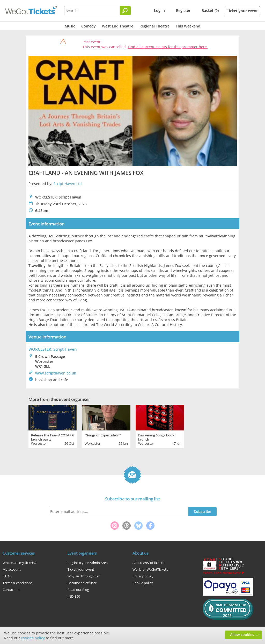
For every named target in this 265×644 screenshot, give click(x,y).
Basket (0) (210, 10)
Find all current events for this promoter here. (168, 47)
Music (70, 26)
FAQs (7, 576)
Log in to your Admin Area (88, 563)
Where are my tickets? (20, 563)
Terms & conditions (17, 583)
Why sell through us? (84, 576)
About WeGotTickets (148, 563)
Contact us (11, 590)
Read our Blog (78, 590)
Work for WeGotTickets (150, 569)
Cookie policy (143, 583)
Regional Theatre (154, 26)
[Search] (125, 11)
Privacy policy (143, 576)
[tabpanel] (53, 426)
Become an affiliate (82, 583)
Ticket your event (242, 11)
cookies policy (33, 638)
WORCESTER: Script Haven (53, 349)
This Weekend (188, 26)
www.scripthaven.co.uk (56, 373)
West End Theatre (118, 26)
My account (12, 569)
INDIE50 (74, 596)
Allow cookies (242, 635)
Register (183, 10)
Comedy (89, 26)
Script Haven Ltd (68, 184)
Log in (159, 10)
